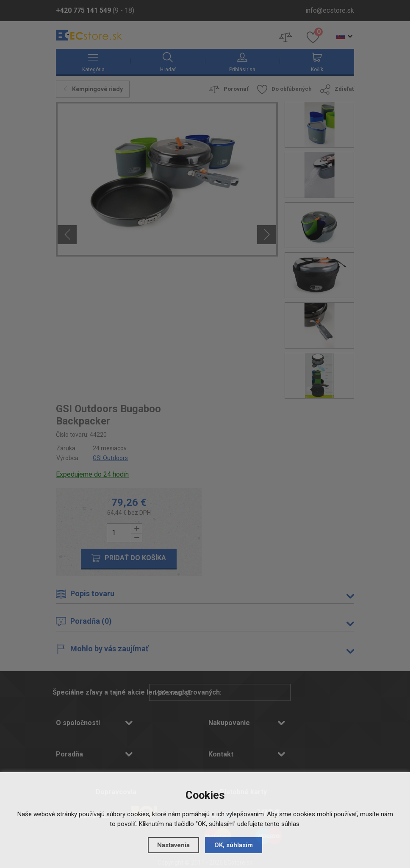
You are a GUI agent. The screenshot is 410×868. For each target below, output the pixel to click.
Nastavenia (173, 845)
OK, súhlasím (234, 845)
